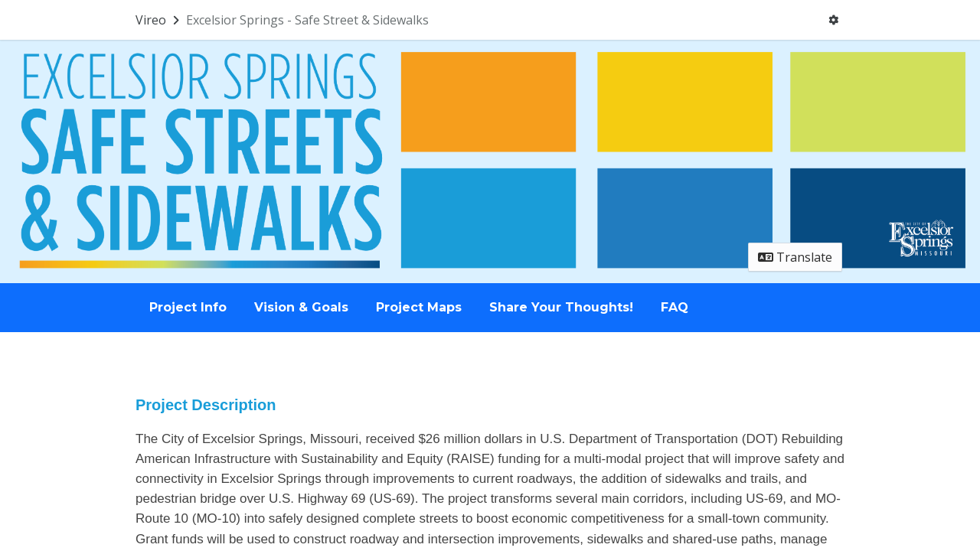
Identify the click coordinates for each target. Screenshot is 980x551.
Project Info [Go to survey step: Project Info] (188, 307)
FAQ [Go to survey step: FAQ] (675, 307)
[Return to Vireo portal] (159, 20)
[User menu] (833, 20)
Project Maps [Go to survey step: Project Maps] (419, 307)
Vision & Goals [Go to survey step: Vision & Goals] (301, 307)
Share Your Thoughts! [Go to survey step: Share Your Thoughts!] (561, 307)
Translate (795, 257)
